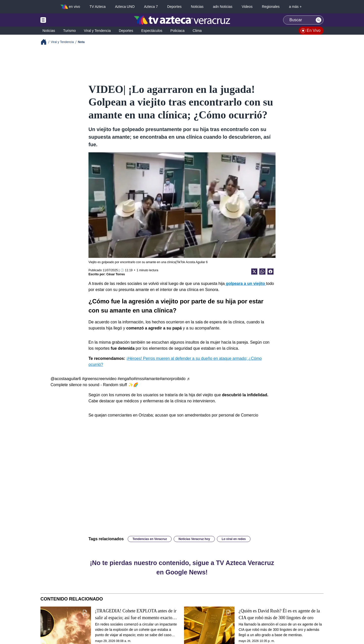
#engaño (125, 379)
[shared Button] (262, 272)
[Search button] (318, 20)
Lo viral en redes (234, 539)
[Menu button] (61, 20)
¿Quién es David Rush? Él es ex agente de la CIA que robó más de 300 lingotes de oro (279, 614)
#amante (152, 379)
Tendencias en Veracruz (150, 539)
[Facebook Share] (270, 272)
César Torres (116, 274)
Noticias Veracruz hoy (194, 539)
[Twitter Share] (254, 272)
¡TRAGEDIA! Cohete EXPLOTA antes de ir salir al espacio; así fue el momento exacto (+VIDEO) (136, 615)
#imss (139, 379)
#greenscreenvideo (99, 379)
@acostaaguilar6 (66, 379)
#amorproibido (173, 379)
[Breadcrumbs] (46, 42)
